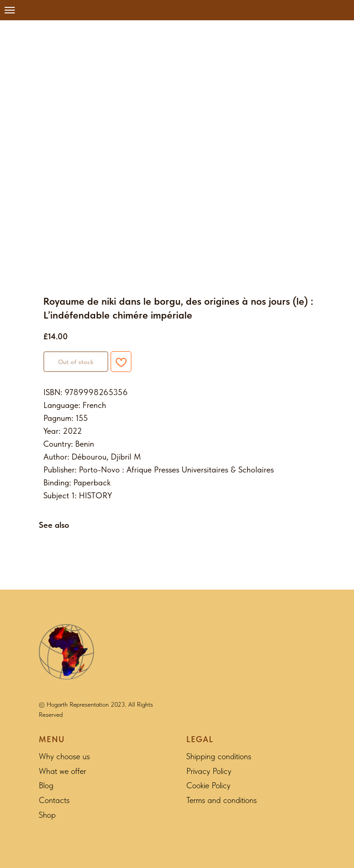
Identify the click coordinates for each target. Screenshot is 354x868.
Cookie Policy (208, 785)
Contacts (54, 800)
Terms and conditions (221, 800)
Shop (47, 815)
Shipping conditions (219, 756)
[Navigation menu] (10, 10)
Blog (46, 785)
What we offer (62, 771)
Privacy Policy (209, 771)
